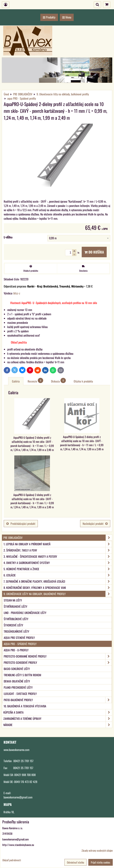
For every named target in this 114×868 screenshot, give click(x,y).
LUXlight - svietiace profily (20, 694)
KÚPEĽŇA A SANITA (58, 712)
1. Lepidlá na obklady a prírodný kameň (58, 544)
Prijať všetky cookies (101, 862)
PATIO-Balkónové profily (58, 700)
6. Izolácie (58, 575)
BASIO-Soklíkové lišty (17, 669)
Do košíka (94, 252)
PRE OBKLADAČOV (58, 538)
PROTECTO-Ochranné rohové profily (58, 656)
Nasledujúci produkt (95, 524)
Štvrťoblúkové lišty (16, 619)
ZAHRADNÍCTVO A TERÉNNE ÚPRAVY (58, 719)
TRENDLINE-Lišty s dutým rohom (22, 675)
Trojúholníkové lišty (17, 631)
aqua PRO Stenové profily (19, 638)
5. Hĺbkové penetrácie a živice (58, 569)
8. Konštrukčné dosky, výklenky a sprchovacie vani (58, 588)
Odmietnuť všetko (75, 862)
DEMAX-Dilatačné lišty (17, 681)
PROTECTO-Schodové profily (58, 663)
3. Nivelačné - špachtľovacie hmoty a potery (58, 556)
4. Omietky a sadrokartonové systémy (58, 563)
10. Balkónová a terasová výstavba (25, 706)
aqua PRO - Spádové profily (20, 644)
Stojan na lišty (13, 600)
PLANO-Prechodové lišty (18, 687)
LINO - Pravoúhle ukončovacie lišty (25, 613)
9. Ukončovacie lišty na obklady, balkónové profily (58, 594)
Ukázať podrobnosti (12, 860)
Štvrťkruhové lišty (16, 606)
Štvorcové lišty (13, 625)
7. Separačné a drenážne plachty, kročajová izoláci (58, 581)
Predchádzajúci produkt (21, 524)
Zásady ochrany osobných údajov (97, 850)
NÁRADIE (58, 725)
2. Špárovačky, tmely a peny (58, 550)
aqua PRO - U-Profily (16, 650)
